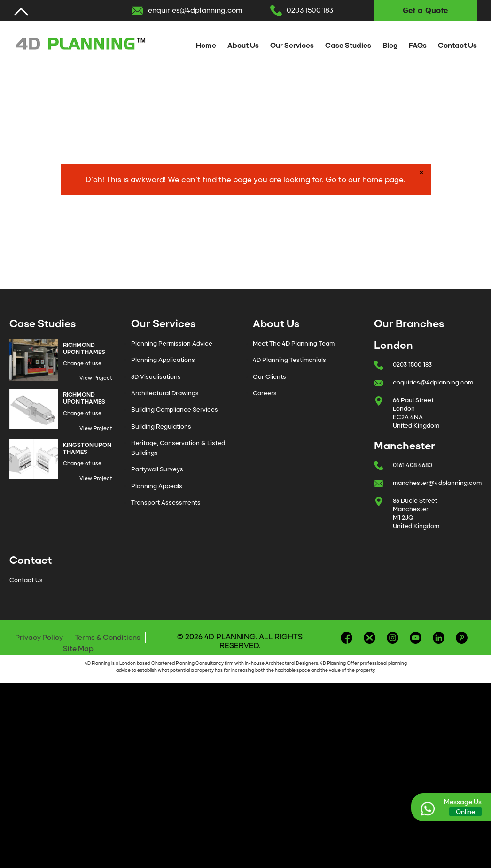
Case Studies (348, 46)
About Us (243, 46)
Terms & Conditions (108, 638)
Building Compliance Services (175, 410)
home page (383, 180)
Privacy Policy (39, 638)
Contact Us (457, 46)
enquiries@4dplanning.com (195, 10)
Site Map (78, 649)
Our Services (292, 46)
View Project (96, 378)
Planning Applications (163, 360)
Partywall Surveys (157, 469)
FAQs (418, 46)
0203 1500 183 (310, 10)
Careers (265, 393)
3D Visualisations (156, 377)
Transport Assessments (166, 503)
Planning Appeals (157, 486)
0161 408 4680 (413, 465)
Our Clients (269, 377)
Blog (390, 46)
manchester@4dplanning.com (437, 483)
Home (206, 46)
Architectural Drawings (165, 393)
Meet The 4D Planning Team (294, 343)
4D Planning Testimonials (289, 360)
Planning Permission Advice (172, 343)
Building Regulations (161, 426)
